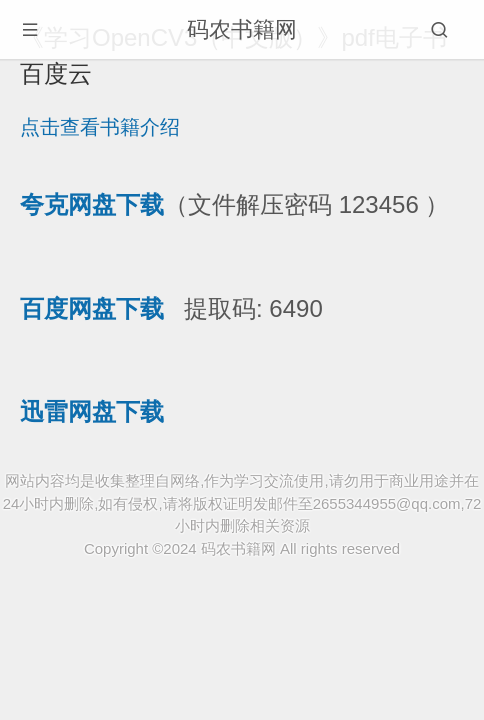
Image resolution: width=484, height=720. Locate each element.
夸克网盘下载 (92, 204)
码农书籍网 (242, 29)
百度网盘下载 (92, 308)
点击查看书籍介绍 (100, 127)
